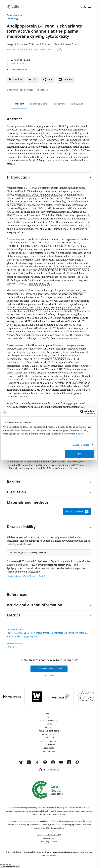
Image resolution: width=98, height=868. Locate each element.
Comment (69, 80)
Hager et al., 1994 (28, 195)
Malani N (65, 561)
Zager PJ (55, 561)
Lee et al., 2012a (16, 325)
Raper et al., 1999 (62, 208)
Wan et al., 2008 (57, 356)
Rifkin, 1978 (45, 208)
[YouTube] (61, 763)
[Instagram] (53, 763)
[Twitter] (37, 763)
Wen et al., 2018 (54, 369)
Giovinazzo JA (14, 561)
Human (10, 647)
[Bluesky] (21, 763)
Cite (35, 79)
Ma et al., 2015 (47, 318)
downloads (27, 90)
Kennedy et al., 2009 (41, 383)
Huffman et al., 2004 (69, 380)
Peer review (59, 104)
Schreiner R (24, 565)
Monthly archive (49, 741)
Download (18, 79)
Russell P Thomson (42, 44)
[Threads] (69, 763)
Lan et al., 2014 (31, 359)
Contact (49, 728)
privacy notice (75, 434)
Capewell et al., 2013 (40, 229)
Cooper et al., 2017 (18, 253)
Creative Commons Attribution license (59, 852)
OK (80, 454)
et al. (77, 44)
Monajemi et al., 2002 (18, 294)
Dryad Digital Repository (52, 565)
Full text (20, 104)
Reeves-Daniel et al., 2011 (73, 321)
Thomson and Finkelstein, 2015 (30, 215)
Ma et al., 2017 (45, 362)
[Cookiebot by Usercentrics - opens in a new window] (82, 412)
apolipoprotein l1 (15, 636)
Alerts (49, 724)
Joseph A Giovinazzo (18, 44)
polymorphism (31, 636)
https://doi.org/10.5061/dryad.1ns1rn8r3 (26, 576)
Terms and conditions (49, 731)
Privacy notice (49, 675)
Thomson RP (29, 561)
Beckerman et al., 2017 (66, 359)
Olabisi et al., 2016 (45, 308)
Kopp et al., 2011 (72, 267)
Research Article (15, 15)
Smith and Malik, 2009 (20, 191)
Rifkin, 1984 (54, 215)
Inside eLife (49, 738)
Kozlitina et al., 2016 (47, 328)
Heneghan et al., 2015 (67, 308)
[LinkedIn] (29, 763)
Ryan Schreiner (63, 44)
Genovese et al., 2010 (51, 267)
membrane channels (64, 633)
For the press (49, 745)
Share (50, 79)
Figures (38, 104)
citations (42, 90)
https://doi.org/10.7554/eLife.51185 (39, 50)
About (49, 714)
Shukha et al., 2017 (41, 301)
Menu (83, 7)
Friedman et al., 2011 (39, 284)
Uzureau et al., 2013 (63, 229)
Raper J (13, 565)
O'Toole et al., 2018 (23, 308)
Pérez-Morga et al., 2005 (76, 226)
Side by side (77, 104)
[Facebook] (77, 763)
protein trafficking (44, 633)
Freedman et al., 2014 (60, 274)
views (12, 90)
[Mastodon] (45, 763)
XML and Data (49, 751)
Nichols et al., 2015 (76, 291)
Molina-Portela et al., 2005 (56, 198)
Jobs (49, 717)
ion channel (81, 633)
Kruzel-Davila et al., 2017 (35, 366)
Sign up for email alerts (49, 669)
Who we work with (49, 721)
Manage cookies (81, 445)
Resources (49, 748)
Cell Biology (13, 19)
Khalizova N (43, 561)
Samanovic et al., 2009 (50, 195)
